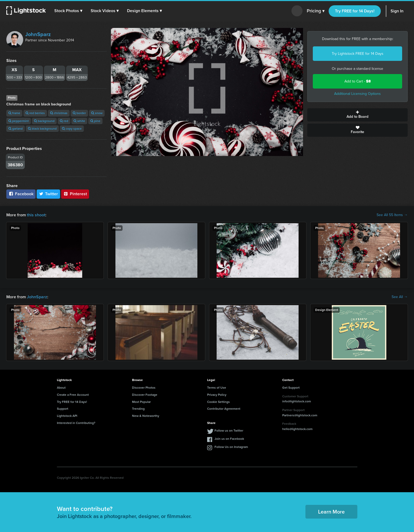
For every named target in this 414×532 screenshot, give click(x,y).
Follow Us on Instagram (231, 447)
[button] (68, 11)
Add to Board (357, 115)
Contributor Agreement (224, 409)
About (61, 388)
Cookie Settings (218, 402)
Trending (138, 409)
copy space (72, 129)
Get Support (291, 388)
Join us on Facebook (229, 439)
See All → (400, 297)
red (64, 121)
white (79, 121)
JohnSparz (38, 34)
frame (14, 113)
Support (63, 409)
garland (16, 129)
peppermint (19, 121)
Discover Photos (144, 388)
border (79, 113)
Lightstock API (67, 416)
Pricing (316, 11)
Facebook (21, 194)
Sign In (397, 11)
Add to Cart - (358, 81)
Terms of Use (217, 388)
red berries (35, 113)
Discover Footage (145, 395)
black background (42, 129)
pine (95, 121)
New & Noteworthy (146, 416)
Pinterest (75, 194)
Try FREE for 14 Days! (355, 11)
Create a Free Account (73, 395)
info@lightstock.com (297, 401)
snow (97, 113)
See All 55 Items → (392, 215)
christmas (59, 113)
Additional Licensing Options (357, 94)
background (44, 121)
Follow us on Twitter (229, 431)
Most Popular (141, 402)
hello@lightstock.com (297, 429)
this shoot (36, 215)
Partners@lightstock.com (300, 415)
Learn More (331, 512)
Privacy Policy (217, 395)
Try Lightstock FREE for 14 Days (358, 54)
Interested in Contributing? (76, 423)
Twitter (48, 194)
